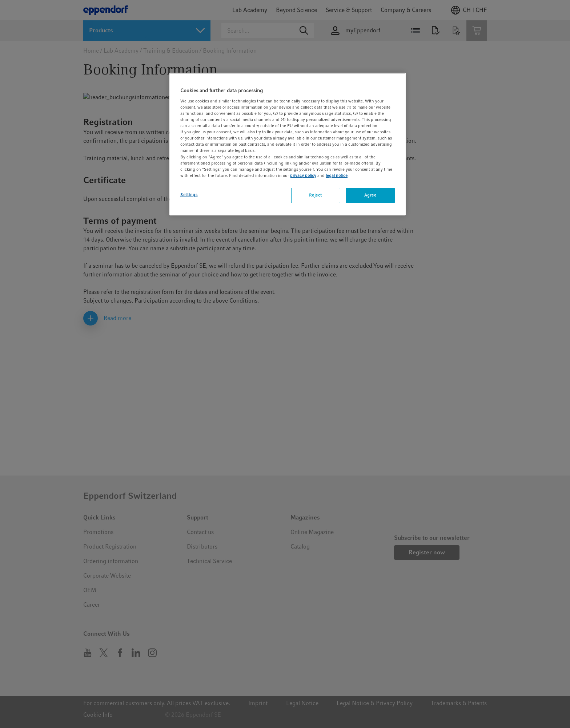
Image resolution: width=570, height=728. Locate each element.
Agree (370, 195)
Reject (315, 195)
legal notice (337, 175)
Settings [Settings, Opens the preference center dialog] (189, 195)
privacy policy (303, 175)
